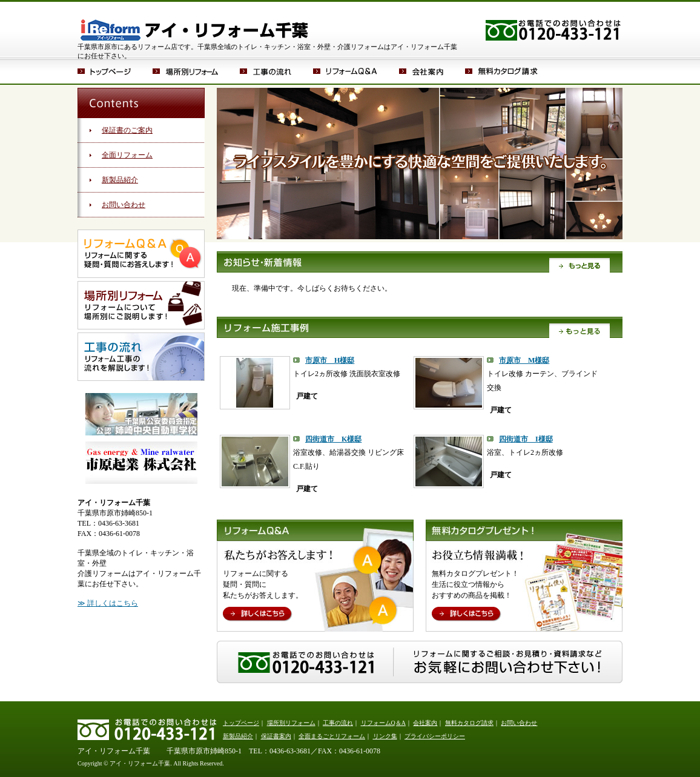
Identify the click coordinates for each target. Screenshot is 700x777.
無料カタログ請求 (501, 71)
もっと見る (580, 265)
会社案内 (432, 71)
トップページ (115, 71)
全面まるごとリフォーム (332, 736)
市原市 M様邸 (524, 360)
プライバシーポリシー (435, 736)
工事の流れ (276, 71)
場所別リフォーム (196, 71)
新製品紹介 (120, 180)
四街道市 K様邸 (333, 439)
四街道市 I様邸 (526, 439)
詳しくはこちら (258, 614)
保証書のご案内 (127, 130)
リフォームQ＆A (356, 71)
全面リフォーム (127, 155)
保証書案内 (276, 736)
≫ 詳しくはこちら (108, 603)
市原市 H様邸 (330, 360)
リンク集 (385, 736)
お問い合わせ (124, 205)
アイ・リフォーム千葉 (194, 21)
